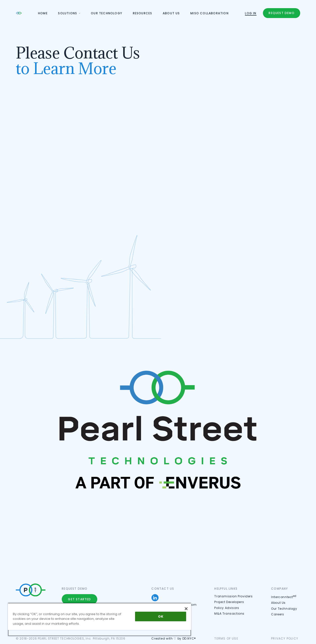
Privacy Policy (285, 638)
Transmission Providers (234, 596)
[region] (99, 619)
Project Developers (229, 602)
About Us (279, 603)
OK (160, 616)
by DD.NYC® (187, 638)
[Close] (186, 609)
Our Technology (285, 609)
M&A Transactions (229, 614)
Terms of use (226, 638)
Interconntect (284, 597)
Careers (278, 614)
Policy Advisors (227, 608)
